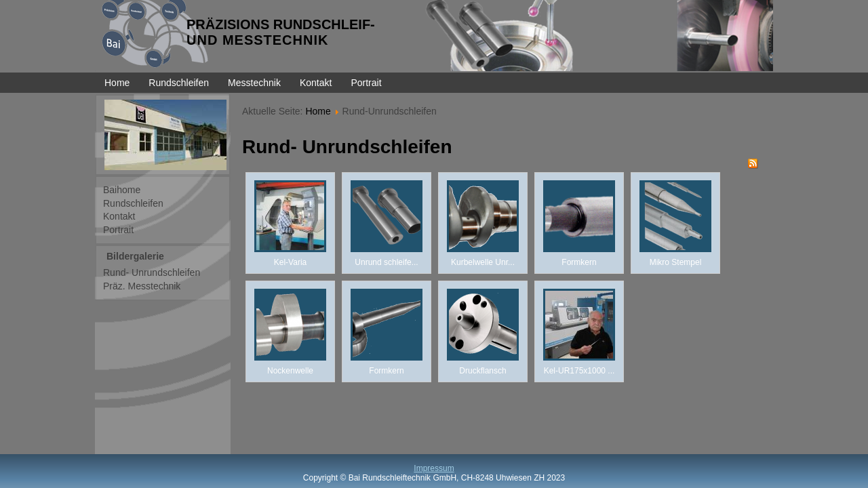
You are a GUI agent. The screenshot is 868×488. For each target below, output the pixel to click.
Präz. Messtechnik (142, 286)
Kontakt (316, 83)
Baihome (122, 190)
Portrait (366, 83)
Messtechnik (254, 83)
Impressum (434, 468)
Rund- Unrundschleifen (152, 272)
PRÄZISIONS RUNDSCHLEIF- (281, 24)
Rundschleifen (179, 83)
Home (117, 83)
